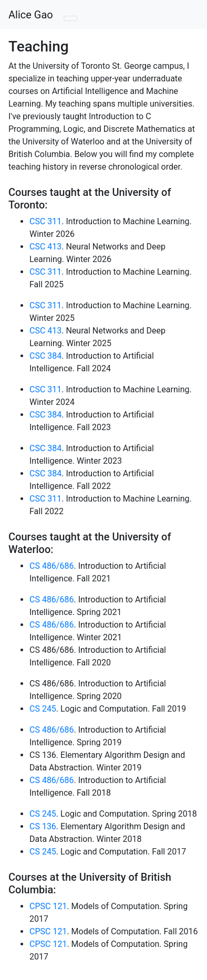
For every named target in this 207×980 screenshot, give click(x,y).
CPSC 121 (48, 906)
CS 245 (43, 709)
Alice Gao (31, 15)
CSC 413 (45, 247)
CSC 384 (45, 356)
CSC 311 (45, 221)
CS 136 (43, 826)
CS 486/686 (51, 566)
